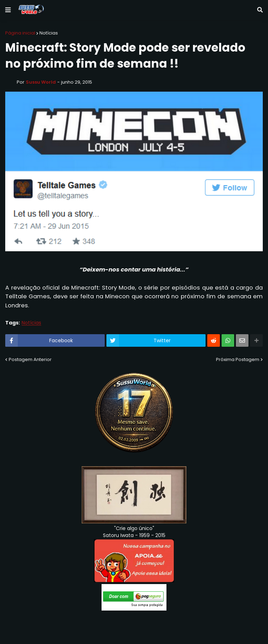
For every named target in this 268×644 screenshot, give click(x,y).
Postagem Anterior (30, 359)
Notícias (49, 33)
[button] (8, 10)
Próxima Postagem (238, 359)
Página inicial (20, 33)
